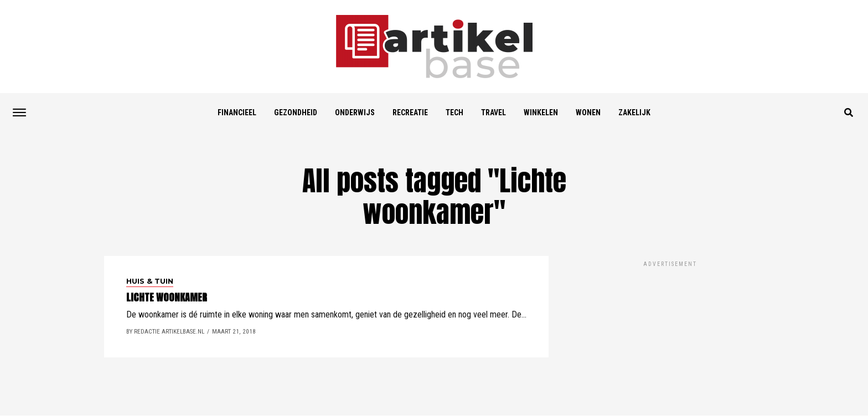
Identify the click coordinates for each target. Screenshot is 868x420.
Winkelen (541, 112)
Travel (494, 112)
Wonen (588, 112)
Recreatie (410, 112)
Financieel (237, 112)
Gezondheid (296, 112)
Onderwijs (355, 112)
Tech (454, 112)
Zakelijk (634, 112)
